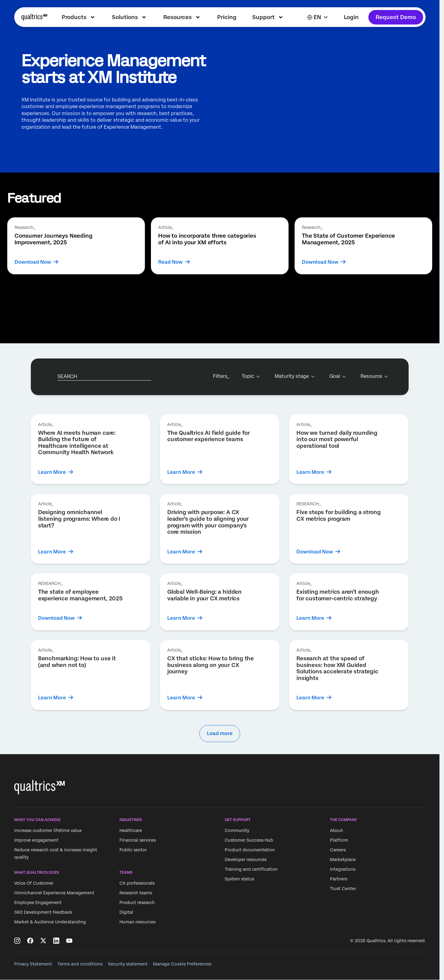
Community (237, 830)
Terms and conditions (80, 964)
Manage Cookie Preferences (182, 964)
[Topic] (250, 376)
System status (239, 879)
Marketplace (343, 860)
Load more (220, 733)
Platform (339, 840)
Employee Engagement (38, 903)
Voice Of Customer (34, 883)
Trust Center (343, 889)
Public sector (133, 850)
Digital (126, 912)
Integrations (343, 869)
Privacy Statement (33, 964)
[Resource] (374, 376)
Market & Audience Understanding (50, 922)
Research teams (136, 893)
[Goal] (337, 376)
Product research (137, 903)
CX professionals (137, 883)
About (336, 830)
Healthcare (131, 830)
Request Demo (396, 17)
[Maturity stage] (294, 376)
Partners (339, 879)
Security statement (128, 964)
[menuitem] (79, 17)
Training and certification (251, 869)
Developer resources (246, 860)
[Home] (34, 17)
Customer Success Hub (249, 840)
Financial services (138, 840)
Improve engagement (36, 840)
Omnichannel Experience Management (54, 893)
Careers (338, 850)
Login (351, 17)
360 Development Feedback (43, 912)
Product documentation (250, 850)
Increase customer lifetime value (48, 830)
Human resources (137, 922)
